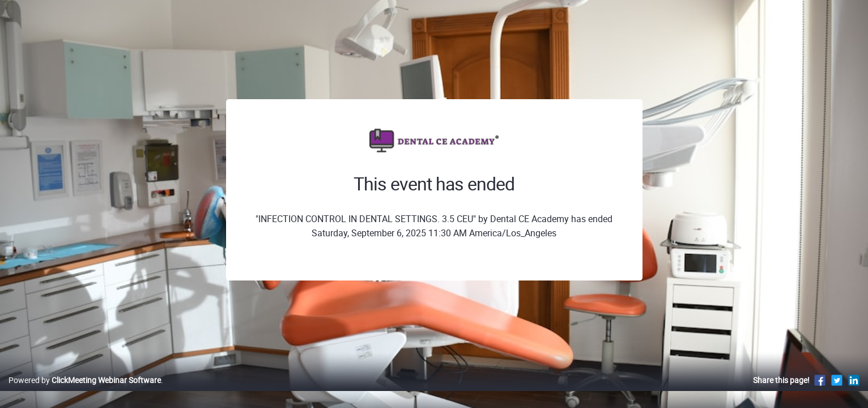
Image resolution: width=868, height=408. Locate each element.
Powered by (85, 392)
